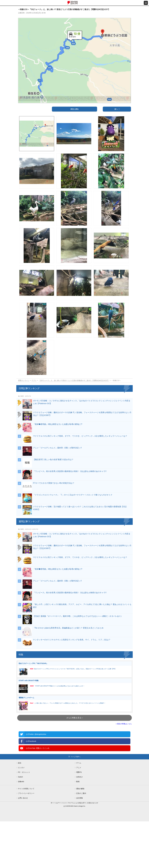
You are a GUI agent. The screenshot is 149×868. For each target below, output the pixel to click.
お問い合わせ (23, 845)
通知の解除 (80, 835)
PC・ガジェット (24, 819)
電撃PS (79, 819)
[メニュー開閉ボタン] (146, 3)
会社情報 (80, 845)
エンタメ (21, 814)
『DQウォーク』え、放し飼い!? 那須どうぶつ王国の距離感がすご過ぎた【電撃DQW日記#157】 (74, 427)
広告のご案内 (81, 840)
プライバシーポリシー (26, 840)
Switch (20, 823)
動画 (78, 828)
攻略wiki (21, 828)
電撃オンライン (24, 427)
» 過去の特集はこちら (124, 770)
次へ (116, 156)
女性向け (80, 823)
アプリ (34, 427)
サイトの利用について (26, 835)
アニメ (79, 814)
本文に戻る (74, 156)
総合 (20, 810)
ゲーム (79, 810)
